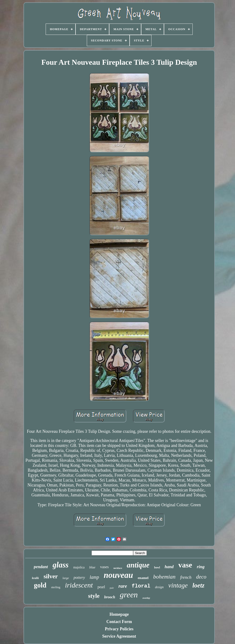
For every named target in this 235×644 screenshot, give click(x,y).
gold (40, 585)
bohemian (164, 577)
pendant (41, 567)
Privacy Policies (119, 629)
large (66, 578)
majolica (79, 567)
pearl (101, 587)
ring (201, 567)
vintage (178, 585)
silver (51, 576)
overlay (146, 598)
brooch (110, 597)
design (159, 587)
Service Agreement (119, 636)
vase (185, 565)
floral (141, 586)
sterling (56, 587)
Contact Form (119, 622)
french (186, 577)
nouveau (118, 575)
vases (104, 567)
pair (112, 588)
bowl (157, 567)
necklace (118, 568)
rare (123, 586)
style (94, 596)
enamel (143, 578)
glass (61, 565)
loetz (198, 585)
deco (201, 577)
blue (92, 567)
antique (138, 565)
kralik (35, 578)
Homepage (119, 614)
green (129, 595)
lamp (94, 577)
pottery (79, 577)
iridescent (79, 585)
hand (169, 567)
